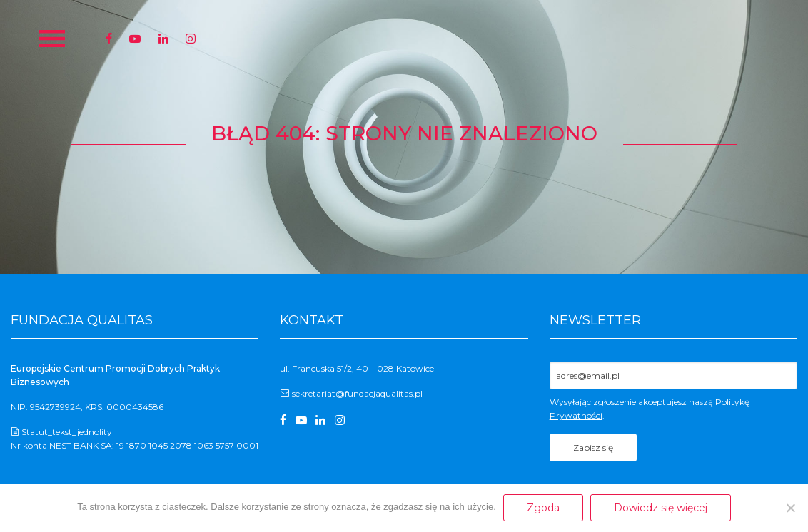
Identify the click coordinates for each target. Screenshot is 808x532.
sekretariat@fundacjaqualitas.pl (357, 393)
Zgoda (543, 508)
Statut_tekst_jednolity (67, 432)
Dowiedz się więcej (661, 508)
